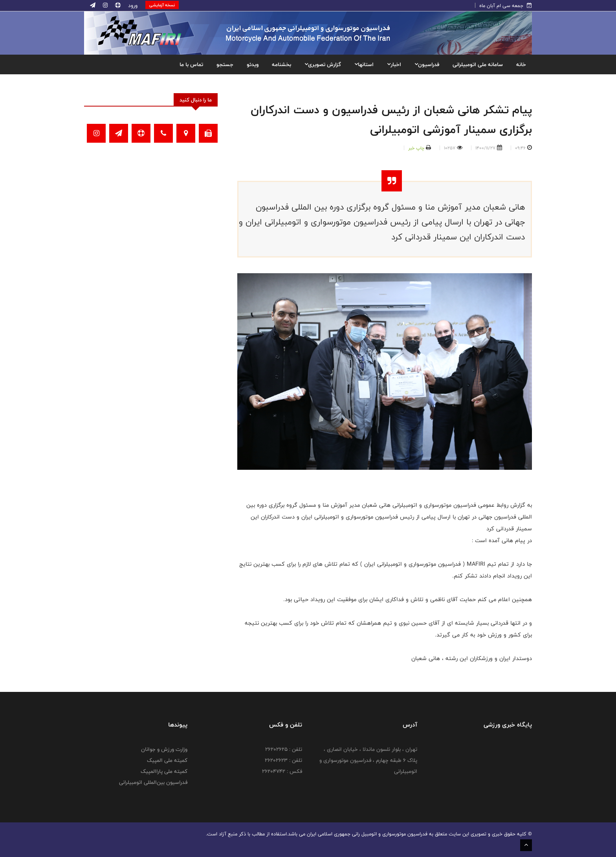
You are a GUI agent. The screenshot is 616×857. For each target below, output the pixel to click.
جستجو (225, 64)
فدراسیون (427, 64)
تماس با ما (191, 64)
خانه (521, 64)
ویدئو (253, 64)
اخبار (394, 64)
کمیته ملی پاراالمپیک (164, 771)
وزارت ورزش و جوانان (164, 749)
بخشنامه (281, 64)
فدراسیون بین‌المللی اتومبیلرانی (153, 782)
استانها (364, 64)
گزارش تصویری (323, 64)
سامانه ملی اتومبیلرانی (478, 64)
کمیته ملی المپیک (167, 760)
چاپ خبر (416, 148)
